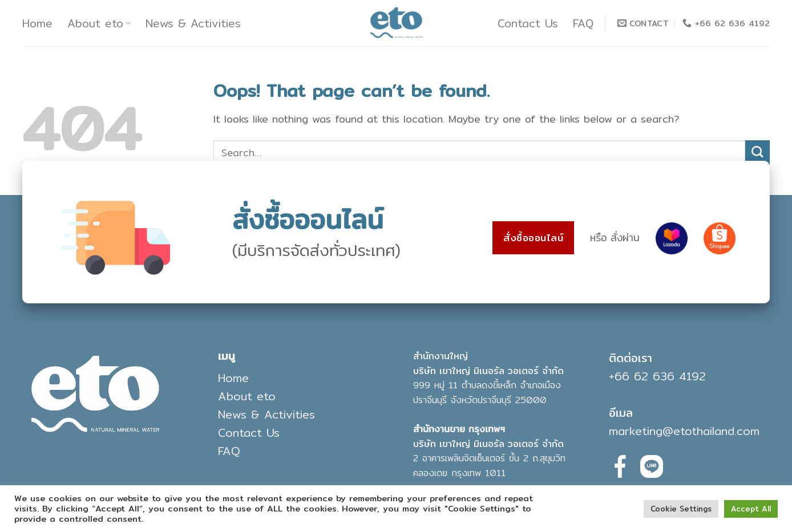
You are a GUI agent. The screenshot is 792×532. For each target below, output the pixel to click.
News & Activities (193, 23)
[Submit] (757, 153)
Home (37, 23)
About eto (99, 23)
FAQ (583, 23)
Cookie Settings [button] (681, 509)
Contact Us (528, 23)
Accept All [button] (751, 509)
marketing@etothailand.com (684, 431)
